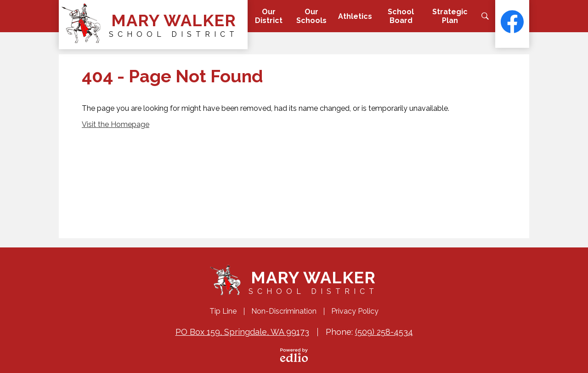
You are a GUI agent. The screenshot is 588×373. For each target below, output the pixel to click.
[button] (269, 16)
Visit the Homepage (116, 124)
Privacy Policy (355, 311)
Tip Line (223, 311)
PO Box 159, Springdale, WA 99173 (242, 332)
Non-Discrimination (284, 311)
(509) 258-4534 (384, 332)
